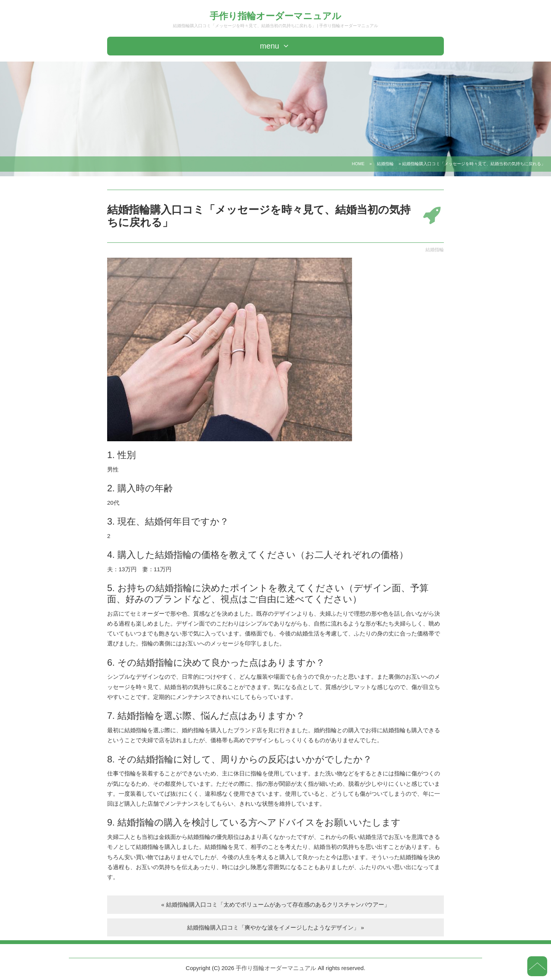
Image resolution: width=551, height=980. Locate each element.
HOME (358, 164)
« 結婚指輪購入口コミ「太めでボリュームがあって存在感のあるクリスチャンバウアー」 (275, 904)
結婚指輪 (385, 164)
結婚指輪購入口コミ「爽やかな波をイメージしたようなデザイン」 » (276, 927)
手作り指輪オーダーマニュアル (275, 16)
